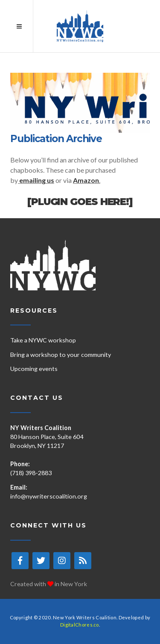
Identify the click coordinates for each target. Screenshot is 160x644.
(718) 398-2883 (31, 473)
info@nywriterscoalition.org (49, 496)
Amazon (86, 180)
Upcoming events (34, 369)
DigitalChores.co (80, 625)
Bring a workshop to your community (61, 355)
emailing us (37, 180)
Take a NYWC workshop (43, 340)
